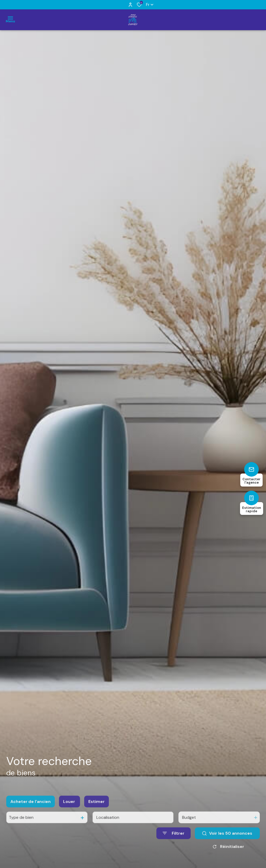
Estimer (97, 809)
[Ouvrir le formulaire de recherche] (174, 840)
